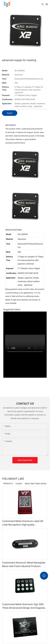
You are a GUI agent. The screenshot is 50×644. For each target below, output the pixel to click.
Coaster (19, 484)
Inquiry (10, 113)
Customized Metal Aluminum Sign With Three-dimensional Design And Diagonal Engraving (23, 606)
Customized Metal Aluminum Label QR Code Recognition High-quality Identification (23, 523)
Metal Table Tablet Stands (36, 484)
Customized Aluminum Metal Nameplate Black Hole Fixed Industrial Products (24, 564)
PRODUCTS (8, 484)
